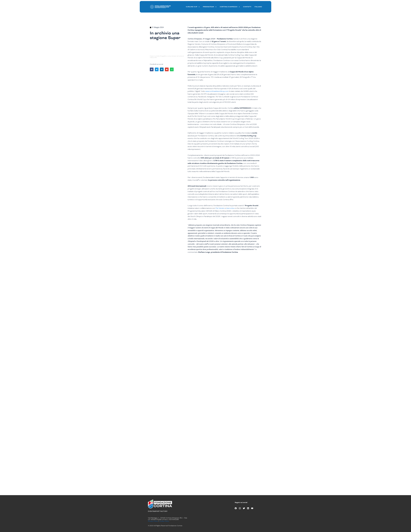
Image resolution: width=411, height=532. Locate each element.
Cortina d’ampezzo (230, 7)
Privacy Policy (153, 521)
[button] (152, 69)
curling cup (193, 7)
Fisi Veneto (220, 208)
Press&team (210, 7)
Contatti (247, 7)
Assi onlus (230, 208)
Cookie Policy (164, 521)
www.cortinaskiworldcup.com (217, 91)
